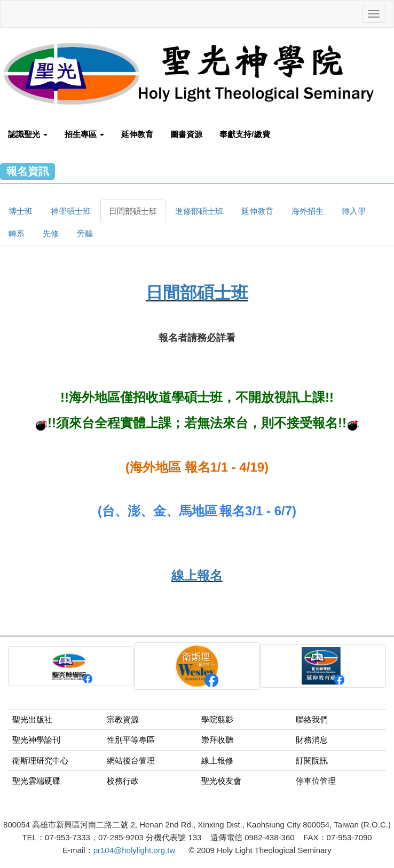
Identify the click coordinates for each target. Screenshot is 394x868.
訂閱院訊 (312, 761)
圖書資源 (186, 134)
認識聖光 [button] (28, 134)
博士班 (21, 211)
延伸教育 (137, 134)
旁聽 (85, 233)
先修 (51, 233)
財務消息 (312, 740)
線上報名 (197, 575)
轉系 (17, 233)
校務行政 (123, 781)
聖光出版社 (32, 719)
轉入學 (354, 211)
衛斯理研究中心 (40, 761)
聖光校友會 (221, 781)
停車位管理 (316, 781)
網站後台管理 (131, 761)
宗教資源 (123, 719)
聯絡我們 (312, 719)
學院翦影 (217, 719)
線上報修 (217, 761)
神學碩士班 (71, 211)
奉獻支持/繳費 (245, 134)
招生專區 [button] (84, 134)
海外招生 (308, 211)
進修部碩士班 (199, 211)
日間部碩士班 (133, 211)
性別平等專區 (131, 740)
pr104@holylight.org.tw (135, 850)
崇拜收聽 (217, 740)
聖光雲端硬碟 (36, 781)
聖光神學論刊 (36, 740)
